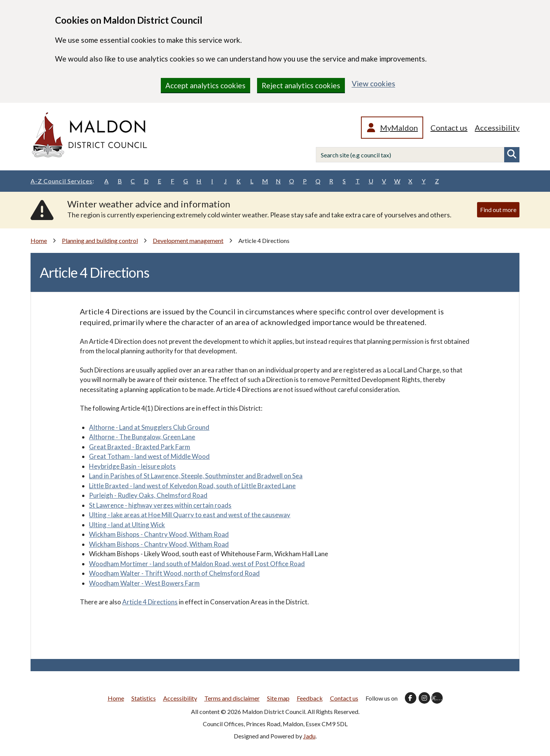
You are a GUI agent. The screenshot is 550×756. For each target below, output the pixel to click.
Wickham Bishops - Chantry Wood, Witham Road (159, 534)
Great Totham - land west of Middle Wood (149, 456)
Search (512, 155)
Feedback (310, 698)
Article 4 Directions (150, 602)
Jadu (309, 736)
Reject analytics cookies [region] (301, 85)
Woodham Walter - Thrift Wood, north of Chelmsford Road (174, 573)
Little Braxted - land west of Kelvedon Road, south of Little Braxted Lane (192, 486)
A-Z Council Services (62, 181)
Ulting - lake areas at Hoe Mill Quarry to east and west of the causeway (190, 515)
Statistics (144, 698)
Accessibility (497, 128)
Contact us (449, 128)
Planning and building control (100, 240)
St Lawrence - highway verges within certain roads (160, 505)
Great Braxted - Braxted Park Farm (140, 447)
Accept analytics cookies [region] (205, 85)
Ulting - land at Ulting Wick (127, 525)
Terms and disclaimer (232, 698)
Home (39, 240)
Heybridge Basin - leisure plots (132, 466)
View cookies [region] (374, 83)
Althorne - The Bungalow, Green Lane (142, 437)
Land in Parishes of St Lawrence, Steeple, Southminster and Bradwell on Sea (196, 476)
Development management (188, 240)
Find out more (498, 210)
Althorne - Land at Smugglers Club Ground (149, 427)
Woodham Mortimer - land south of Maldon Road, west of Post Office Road (197, 564)
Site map (278, 698)
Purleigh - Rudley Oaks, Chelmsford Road (148, 495)
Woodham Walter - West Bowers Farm (144, 583)
